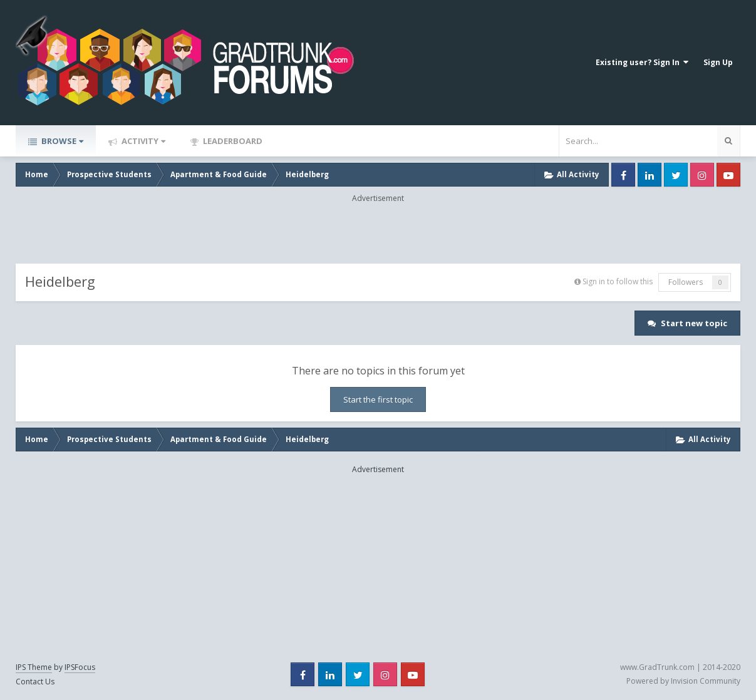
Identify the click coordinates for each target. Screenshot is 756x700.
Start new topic (694, 323)
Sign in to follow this (618, 281)
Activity (142, 141)
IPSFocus (80, 667)
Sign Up (718, 62)
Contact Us (35, 682)
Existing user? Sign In (642, 62)
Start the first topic (378, 399)
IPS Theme (34, 667)
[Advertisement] (378, 232)
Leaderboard (232, 141)
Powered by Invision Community (683, 681)
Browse (61, 141)
